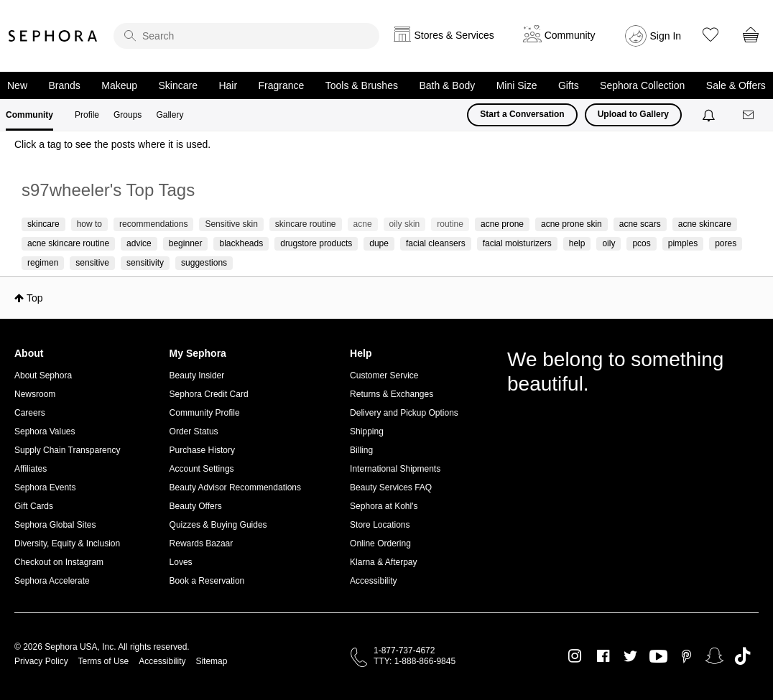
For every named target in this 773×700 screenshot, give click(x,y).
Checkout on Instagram (59, 562)
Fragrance (282, 85)
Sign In (666, 36)
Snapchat (714, 656)
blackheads (241, 243)
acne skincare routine (68, 243)
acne (363, 224)
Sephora (53, 36)
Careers (30, 413)
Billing (361, 450)
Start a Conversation (522, 114)
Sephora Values (45, 431)
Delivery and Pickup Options (404, 413)
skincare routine (306, 224)
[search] (246, 36)
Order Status (194, 431)
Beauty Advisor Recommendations (235, 487)
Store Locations (380, 525)
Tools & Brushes (362, 85)
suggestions (204, 263)
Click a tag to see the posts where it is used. (112, 144)
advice (139, 243)
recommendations (153, 224)
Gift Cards (34, 506)
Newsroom (35, 394)
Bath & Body (447, 85)
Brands (64, 85)
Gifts (569, 85)
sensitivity (145, 263)
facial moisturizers (517, 243)
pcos (641, 243)
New (17, 85)
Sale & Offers (736, 85)
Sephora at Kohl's (384, 506)
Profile (87, 115)
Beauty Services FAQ (391, 487)
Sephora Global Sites (55, 525)
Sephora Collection (642, 85)
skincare (43, 224)
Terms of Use (104, 661)
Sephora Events (45, 487)
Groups (128, 115)
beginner (186, 243)
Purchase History (202, 450)
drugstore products (316, 243)
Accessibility (373, 581)
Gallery (170, 115)
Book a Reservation (207, 581)
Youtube (658, 657)
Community (29, 115)
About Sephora (43, 375)
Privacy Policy (41, 661)
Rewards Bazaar (202, 543)
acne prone (502, 224)
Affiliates (31, 469)
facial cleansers (436, 243)
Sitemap (211, 661)
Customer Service (384, 375)
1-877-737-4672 (404, 650)
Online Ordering (380, 543)
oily (608, 243)
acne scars (640, 224)
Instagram (575, 656)
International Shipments (395, 469)
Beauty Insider (197, 375)
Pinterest (686, 656)
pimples (683, 243)
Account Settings (202, 469)
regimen (43, 263)
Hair (228, 85)
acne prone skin (571, 224)
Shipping (367, 431)
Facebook (603, 656)
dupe (379, 243)
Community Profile (205, 413)
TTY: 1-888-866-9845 (415, 661)
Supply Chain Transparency (67, 450)
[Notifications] (710, 115)
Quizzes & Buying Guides (218, 525)
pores (726, 243)
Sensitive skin (231, 224)
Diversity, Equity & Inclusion (67, 543)
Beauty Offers (196, 506)
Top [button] (35, 298)
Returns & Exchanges (392, 394)
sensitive (92, 263)
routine (450, 224)
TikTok (742, 656)
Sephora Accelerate (52, 581)
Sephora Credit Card (209, 394)
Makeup (119, 85)
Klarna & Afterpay (383, 562)
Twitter (630, 656)
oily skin (405, 224)
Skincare (178, 85)
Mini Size (517, 85)
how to (89, 224)
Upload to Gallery (633, 114)
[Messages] (749, 115)
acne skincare (705, 224)
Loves (181, 562)
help (577, 243)
